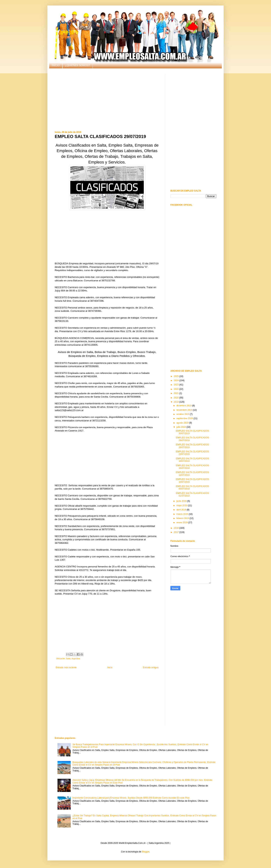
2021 (177, 393)
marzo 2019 (183, 514)
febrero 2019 (183, 518)
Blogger (146, 852)
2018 (177, 528)
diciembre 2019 (184, 406)
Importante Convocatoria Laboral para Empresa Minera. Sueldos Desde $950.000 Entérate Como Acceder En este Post (131, 798)
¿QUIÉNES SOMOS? (78, 65)
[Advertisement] (107, 100)
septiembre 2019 (185, 418)
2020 (177, 398)
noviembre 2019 (185, 410)
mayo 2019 (182, 505)
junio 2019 (182, 501)
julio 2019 (181, 427)
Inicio (110, 667)
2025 (177, 376)
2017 (177, 532)
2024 (177, 380)
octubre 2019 (183, 414)
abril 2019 (182, 510)
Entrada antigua (151, 667)
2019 (177, 402)
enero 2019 (182, 523)
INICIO (56, 65)
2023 (177, 385)
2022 (177, 389)
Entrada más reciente (66, 667)
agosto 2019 (183, 423)
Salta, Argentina (73, 659)
